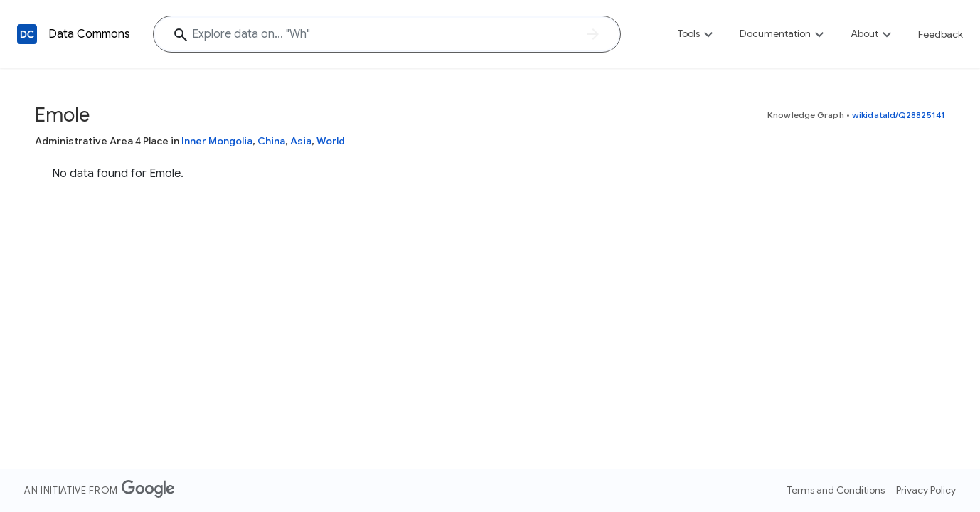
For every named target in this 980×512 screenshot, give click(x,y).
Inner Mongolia (217, 141)
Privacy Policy (926, 490)
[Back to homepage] (27, 34)
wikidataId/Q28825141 (899, 115)
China (271, 141)
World (331, 141)
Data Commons (89, 34)
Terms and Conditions (836, 490)
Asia (301, 141)
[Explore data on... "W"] (387, 34)
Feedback (941, 34)
